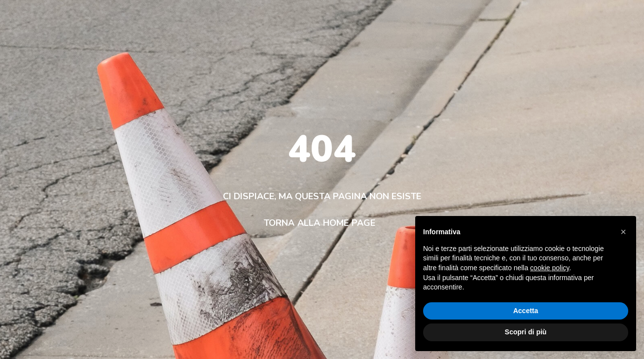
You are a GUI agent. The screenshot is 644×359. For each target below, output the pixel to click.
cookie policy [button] (550, 268)
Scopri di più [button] (526, 332)
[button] (623, 232)
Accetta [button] (526, 311)
